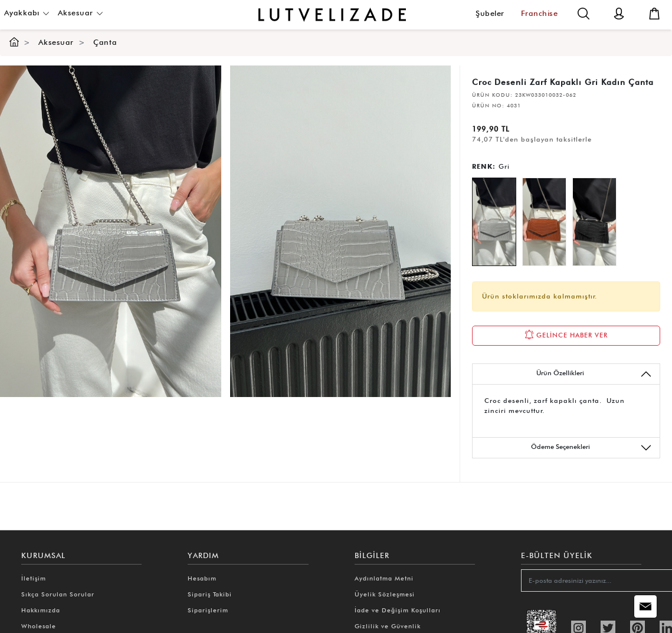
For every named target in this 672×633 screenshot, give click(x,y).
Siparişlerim (208, 610)
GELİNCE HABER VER (566, 334)
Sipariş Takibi (210, 594)
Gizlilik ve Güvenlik (388, 626)
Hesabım (202, 578)
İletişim (34, 578)
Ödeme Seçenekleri (591, 448)
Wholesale (39, 626)
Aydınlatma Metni (384, 578)
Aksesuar (81, 13)
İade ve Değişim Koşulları (398, 610)
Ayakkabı (27, 13)
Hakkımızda (41, 610)
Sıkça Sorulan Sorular (58, 594)
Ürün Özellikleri (594, 374)
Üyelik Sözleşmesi (385, 594)
